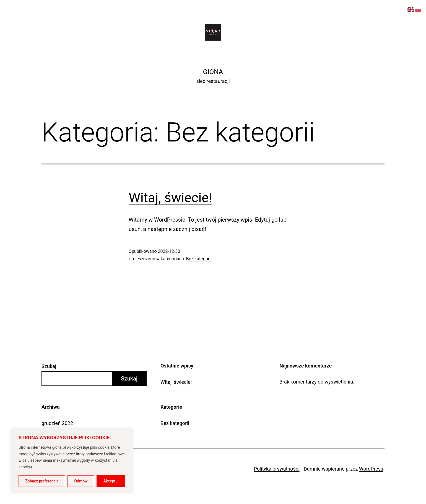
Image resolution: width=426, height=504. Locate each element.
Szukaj (49, 366)
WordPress (371, 469)
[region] (72, 461)
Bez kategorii (199, 259)
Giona (213, 72)
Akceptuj (111, 481)
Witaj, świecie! (170, 198)
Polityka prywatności (276, 469)
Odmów (81, 481)
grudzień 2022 (57, 423)
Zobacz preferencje (42, 481)
